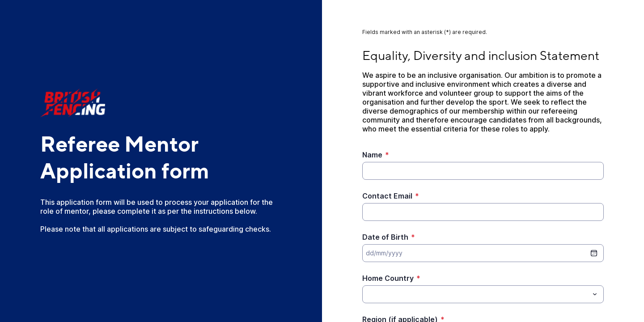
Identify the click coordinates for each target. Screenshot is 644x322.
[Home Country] (476, 294)
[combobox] (483, 294)
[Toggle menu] (595, 294)
